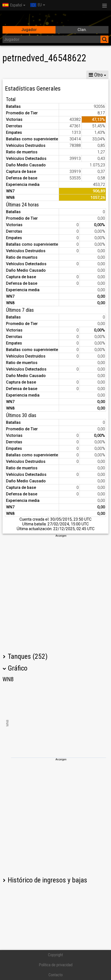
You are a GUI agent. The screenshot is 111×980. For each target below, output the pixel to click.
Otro (96, 75)
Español (12, 5)
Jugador (29, 30)
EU (36, 5)
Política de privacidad (56, 965)
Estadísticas (17, 75)
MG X (43, 75)
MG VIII (65, 75)
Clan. (82, 30)
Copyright (55, 955)
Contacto (56, 975)
